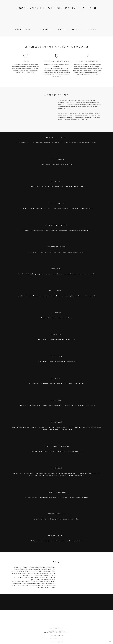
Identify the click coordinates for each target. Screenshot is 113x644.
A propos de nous (48, 2)
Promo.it (61, 642)
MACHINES (74, 2)
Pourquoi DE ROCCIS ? (35, 2)
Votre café (59, 2)
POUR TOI (67, 2)
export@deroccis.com (60, 633)
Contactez (82, 2)
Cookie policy (57, 639)
